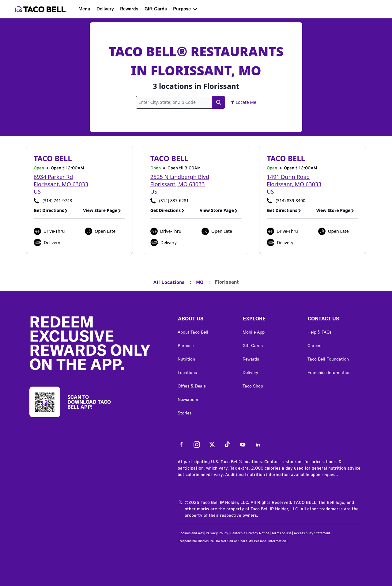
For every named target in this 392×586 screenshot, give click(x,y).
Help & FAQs (320, 332)
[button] (205, 320)
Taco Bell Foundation (328, 359)
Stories (185, 413)
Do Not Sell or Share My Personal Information (251, 541)
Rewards (129, 9)
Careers (315, 346)
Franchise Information (329, 372)
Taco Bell (53, 158)
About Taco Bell (193, 332)
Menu (84, 9)
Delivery (105, 9)
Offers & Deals (192, 386)
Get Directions (51, 210)
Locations (187, 372)
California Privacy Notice (250, 533)
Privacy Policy (217, 533)
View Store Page (102, 210)
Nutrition (186, 359)
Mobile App (254, 332)
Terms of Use (281, 533)
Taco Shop (253, 386)
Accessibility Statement (312, 533)
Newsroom (188, 399)
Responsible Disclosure (196, 541)
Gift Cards (156, 9)
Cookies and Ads (191, 533)
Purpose (182, 9)
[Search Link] (219, 102)
